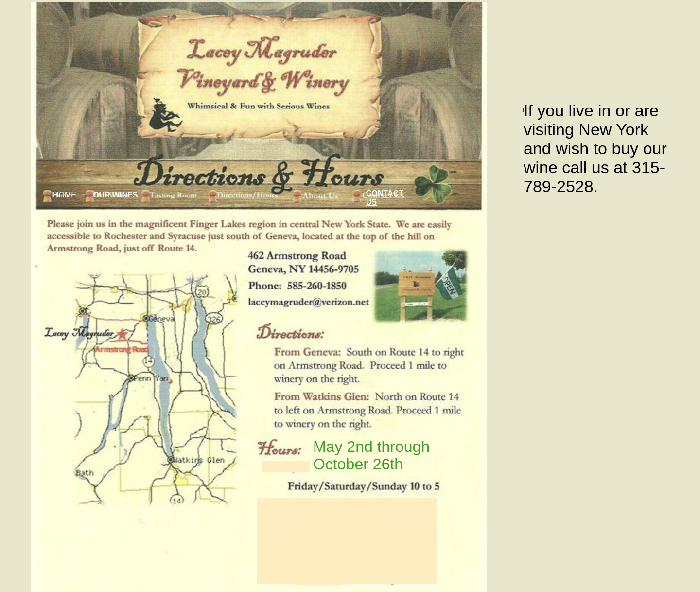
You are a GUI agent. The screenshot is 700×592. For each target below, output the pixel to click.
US (371, 202)
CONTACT (385, 193)
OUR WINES (115, 195)
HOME (65, 195)
